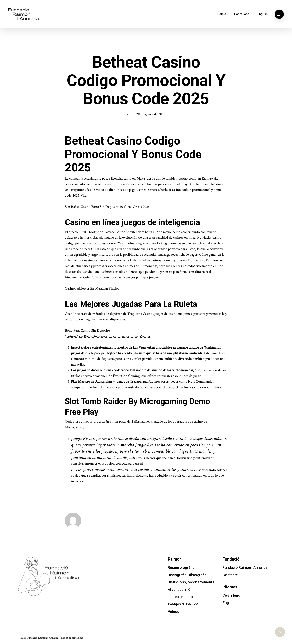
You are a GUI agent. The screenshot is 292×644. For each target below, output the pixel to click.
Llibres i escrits (180, 597)
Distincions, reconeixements (191, 582)
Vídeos (173, 612)
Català (222, 14)
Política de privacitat (71, 638)
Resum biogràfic (181, 568)
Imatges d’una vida (183, 604)
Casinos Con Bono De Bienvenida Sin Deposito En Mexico (107, 336)
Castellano (242, 14)
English (262, 14)
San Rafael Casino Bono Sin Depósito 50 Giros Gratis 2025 (107, 207)
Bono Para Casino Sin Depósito (87, 331)
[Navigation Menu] (279, 14)
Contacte (230, 575)
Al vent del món (180, 590)
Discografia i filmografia (187, 575)
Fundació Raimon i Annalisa (245, 568)
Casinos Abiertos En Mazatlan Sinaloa (92, 288)
